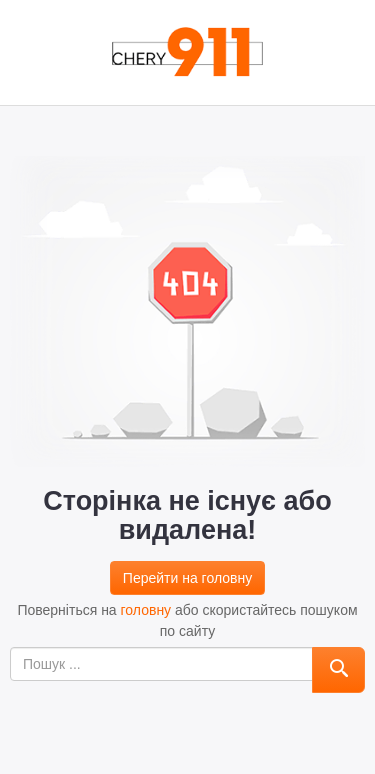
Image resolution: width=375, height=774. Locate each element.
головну (146, 610)
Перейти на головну (187, 578)
